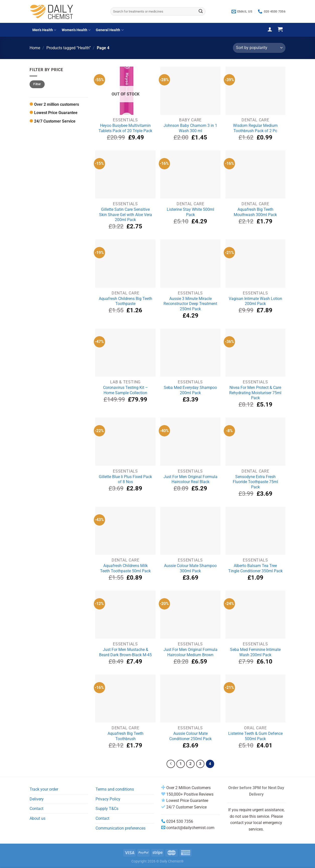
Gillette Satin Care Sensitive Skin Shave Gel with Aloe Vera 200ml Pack (126, 215)
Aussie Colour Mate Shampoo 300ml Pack (190, 568)
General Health (110, 30)
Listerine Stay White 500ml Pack (190, 212)
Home (35, 48)
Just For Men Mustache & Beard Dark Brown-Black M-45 (125, 652)
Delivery (37, 799)
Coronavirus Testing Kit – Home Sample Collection (126, 390)
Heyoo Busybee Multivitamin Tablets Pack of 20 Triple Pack (125, 128)
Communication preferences (121, 828)
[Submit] (201, 12)
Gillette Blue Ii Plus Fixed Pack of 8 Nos (125, 479)
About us (37, 818)
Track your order (44, 789)
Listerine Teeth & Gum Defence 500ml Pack (255, 736)
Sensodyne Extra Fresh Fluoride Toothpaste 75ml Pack (255, 482)
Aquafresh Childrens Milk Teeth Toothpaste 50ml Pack (125, 568)
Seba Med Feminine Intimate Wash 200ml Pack (255, 652)
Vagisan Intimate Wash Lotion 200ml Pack (255, 301)
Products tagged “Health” (69, 48)
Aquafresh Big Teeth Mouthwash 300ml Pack (255, 212)
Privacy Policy (108, 799)
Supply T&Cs (107, 809)
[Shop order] (259, 48)
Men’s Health (44, 30)
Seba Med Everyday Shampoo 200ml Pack (190, 390)
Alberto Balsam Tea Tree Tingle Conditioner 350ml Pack (255, 568)
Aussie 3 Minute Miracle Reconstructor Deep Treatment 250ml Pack (190, 304)
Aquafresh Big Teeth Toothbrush (126, 736)
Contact (36, 809)
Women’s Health (76, 30)
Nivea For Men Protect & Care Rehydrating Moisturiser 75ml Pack (255, 393)
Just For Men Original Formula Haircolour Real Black (190, 479)
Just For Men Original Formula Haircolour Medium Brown (190, 652)
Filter (37, 84)
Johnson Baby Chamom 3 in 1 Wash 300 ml (190, 128)
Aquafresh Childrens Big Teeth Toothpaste (126, 301)
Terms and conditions (115, 789)
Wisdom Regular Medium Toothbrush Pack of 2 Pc (255, 128)
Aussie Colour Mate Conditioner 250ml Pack (190, 736)
